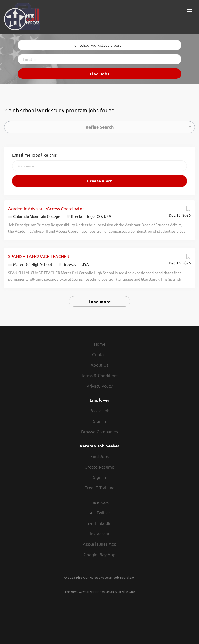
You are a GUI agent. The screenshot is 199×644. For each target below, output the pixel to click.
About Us (100, 365)
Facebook (100, 502)
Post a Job (100, 410)
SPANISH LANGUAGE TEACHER (39, 256)
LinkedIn (103, 523)
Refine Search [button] (100, 127)
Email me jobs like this (34, 155)
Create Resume (100, 467)
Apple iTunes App (100, 544)
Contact (100, 354)
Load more (100, 302)
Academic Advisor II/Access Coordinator (46, 208)
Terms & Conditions (100, 375)
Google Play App (100, 554)
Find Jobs (100, 74)
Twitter (103, 512)
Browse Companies (100, 431)
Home (100, 344)
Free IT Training (100, 487)
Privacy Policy (100, 386)
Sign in (100, 421)
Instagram (100, 533)
